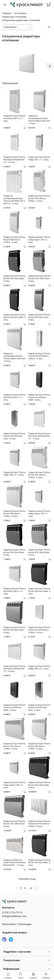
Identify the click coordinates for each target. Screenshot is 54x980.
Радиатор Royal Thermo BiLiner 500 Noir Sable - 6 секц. (39, 591)
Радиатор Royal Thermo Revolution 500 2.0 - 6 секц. (14, 397)
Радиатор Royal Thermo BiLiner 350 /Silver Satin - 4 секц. (39, 278)
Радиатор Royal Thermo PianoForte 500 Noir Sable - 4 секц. (39, 397)
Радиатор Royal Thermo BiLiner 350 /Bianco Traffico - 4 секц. (39, 198)
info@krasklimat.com (14, 916)
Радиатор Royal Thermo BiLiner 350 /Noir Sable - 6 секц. (14, 552)
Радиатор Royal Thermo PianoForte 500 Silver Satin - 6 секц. (39, 707)
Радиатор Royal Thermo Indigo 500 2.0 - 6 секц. (14, 474)
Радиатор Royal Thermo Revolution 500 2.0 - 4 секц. (14, 118)
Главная (7, 13)
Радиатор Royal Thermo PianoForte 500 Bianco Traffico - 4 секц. (39, 356)
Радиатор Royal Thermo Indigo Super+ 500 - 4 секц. (39, 240)
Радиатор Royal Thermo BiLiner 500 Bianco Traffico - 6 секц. (14, 514)
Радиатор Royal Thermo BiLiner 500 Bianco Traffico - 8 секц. (39, 746)
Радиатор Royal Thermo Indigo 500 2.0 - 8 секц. (39, 667)
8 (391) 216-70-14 (12, 913)
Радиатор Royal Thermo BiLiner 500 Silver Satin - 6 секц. (14, 630)
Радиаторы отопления (14, 17)
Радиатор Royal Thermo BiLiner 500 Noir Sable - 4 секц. (15, 317)
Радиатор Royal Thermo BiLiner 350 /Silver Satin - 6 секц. (39, 552)
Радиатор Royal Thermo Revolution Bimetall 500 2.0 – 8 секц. (14, 669)
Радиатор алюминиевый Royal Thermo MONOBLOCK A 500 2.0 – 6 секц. (14, 200)
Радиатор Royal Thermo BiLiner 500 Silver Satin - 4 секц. (39, 317)
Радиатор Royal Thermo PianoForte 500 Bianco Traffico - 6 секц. (39, 630)
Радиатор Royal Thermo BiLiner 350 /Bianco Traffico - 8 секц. (14, 746)
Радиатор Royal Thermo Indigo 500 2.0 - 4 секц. (39, 158)
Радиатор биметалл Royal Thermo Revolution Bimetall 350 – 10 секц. (15, 863)
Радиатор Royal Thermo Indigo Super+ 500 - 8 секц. (14, 785)
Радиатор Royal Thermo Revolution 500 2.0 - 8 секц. (14, 591)
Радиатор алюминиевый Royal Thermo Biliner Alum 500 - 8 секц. (14, 357)
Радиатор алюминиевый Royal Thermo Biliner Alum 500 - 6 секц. (39, 120)
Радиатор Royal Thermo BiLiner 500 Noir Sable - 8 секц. (39, 863)
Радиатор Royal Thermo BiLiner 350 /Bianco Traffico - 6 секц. (39, 475)
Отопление (20, 13)
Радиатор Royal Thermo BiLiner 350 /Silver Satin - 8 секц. (15, 824)
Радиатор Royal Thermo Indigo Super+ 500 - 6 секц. (39, 514)
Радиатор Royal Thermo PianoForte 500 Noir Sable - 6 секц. (14, 707)
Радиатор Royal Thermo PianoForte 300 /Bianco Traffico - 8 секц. (39, 824)
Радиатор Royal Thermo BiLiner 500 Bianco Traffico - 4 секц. (14, 240)
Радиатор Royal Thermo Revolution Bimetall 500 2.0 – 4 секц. (14, 160)
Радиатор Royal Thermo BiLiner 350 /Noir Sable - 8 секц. (39, 785)
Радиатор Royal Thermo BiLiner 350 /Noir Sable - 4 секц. (14, 278)
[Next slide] (50, 66)
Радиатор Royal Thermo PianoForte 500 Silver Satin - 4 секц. (14, 436)
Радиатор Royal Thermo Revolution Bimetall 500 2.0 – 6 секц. (39, 436)
